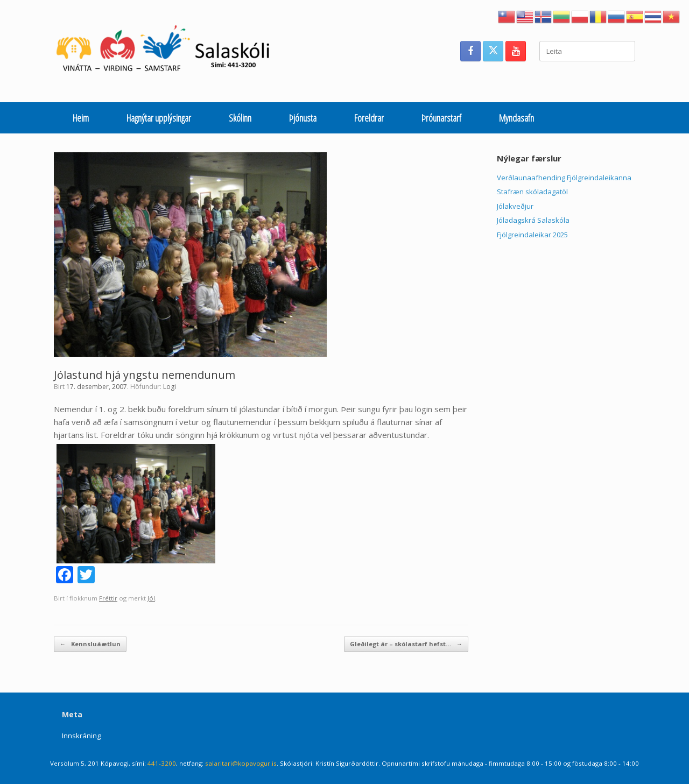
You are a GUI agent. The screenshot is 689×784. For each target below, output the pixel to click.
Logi (170, 387)
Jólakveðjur (515, 206)
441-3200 (162, 763)
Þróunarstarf (441, 118)
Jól (151, 598)
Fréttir (108, 598)
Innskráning (81, 736)
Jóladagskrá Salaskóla (533, 220)
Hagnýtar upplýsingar (159, 118)
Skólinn (240, 118)
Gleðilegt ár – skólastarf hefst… (406, 644)
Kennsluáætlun (90, 644)
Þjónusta (303, 118)
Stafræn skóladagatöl (532, 192)
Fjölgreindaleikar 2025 (532, 235)
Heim (81, 118)
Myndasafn (516, 118)
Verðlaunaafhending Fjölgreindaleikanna (564, 178)
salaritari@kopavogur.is (241, 763)
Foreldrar (369, 118)
